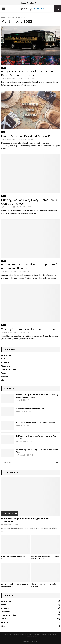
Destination (6, 355)
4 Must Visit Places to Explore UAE (30, 409)
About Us (33, 3)
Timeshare (5, 366)
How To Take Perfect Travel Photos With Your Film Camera (45, 558)
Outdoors (5, 362)
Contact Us (25, 3)
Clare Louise (7, 207)
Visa (3, 132)
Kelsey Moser (8, 272)
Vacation (5, 377)
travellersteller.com (30, 637)
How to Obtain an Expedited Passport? (26, 136)
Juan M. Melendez (9, 79)
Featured (5, 359)
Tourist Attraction (8, 370)
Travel (4, 68)
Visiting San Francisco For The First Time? (29, 329)
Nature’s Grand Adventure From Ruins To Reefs (35, 422)
